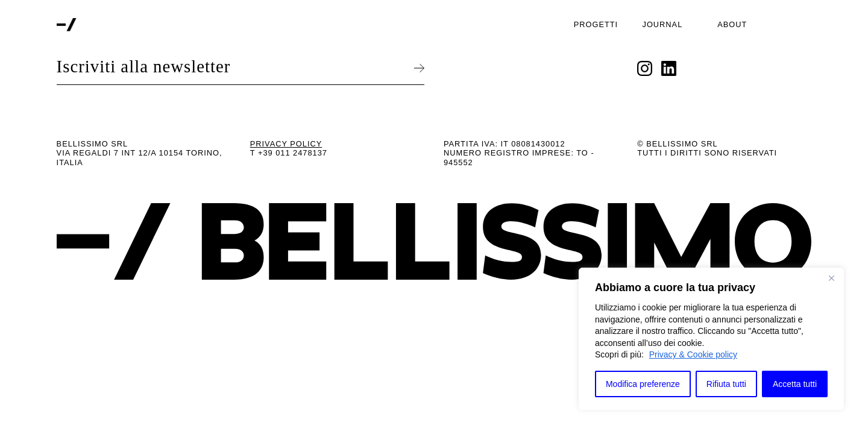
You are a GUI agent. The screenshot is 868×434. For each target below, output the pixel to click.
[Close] (831, 278)
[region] (711, 339)
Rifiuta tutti (726, 384)
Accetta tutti (795, 384)
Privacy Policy (286, 144)
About (732, 24)
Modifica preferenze (643, 384)
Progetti (596, 24)
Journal (663, 24)
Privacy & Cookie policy (693, 354)
